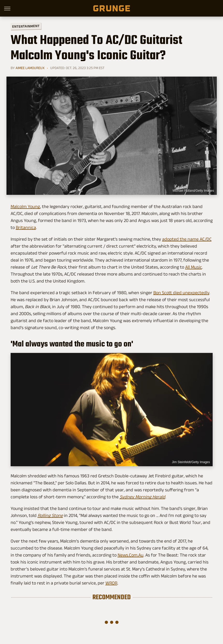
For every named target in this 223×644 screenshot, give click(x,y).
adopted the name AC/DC (187, 239)
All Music (194, 267)
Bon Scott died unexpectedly (181, 293)
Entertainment (26, 26)
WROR (111, 583)
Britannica (26, 227)
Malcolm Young (25, 206)
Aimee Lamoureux (30, 68)
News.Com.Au (131, 555)
